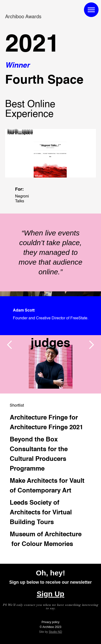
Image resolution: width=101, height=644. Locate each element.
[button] (10, 345)
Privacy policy (50, 622)
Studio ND (55, 632)
